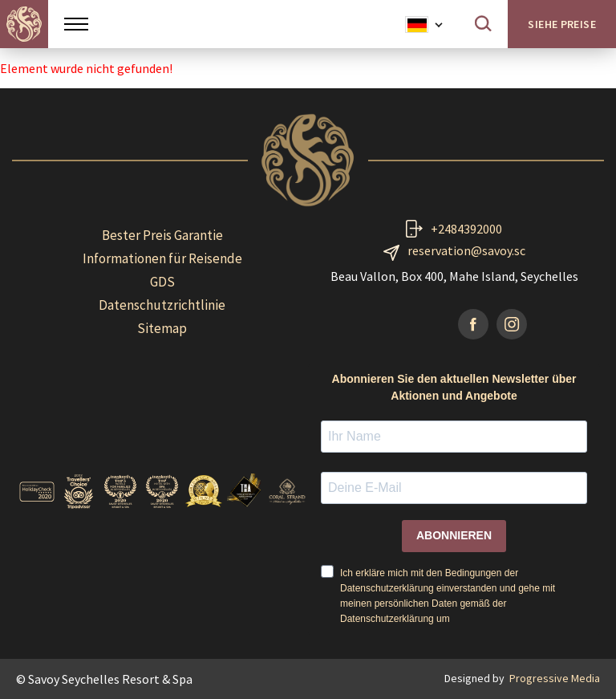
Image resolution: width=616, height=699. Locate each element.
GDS (162, 282)
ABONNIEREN (454, 535)
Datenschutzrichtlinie (162, 305)
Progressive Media (555, 678)
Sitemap (162, 328)
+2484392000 (466, 229)
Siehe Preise (562, 24)
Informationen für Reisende (162, 258)
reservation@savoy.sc (466, 250)
